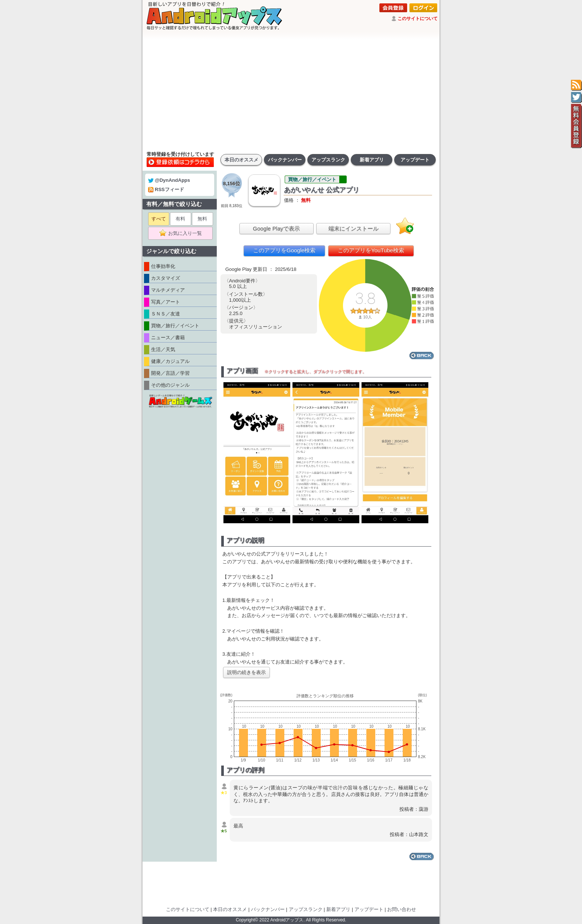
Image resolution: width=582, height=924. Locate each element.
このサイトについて (418, 19)
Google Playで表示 (276, 228)
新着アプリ (372, 160)
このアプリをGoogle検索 (284, 250)
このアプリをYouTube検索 (371, 250)
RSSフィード (166, 189)
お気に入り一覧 (183, 233)
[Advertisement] (291, 91)
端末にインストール (354, 228)
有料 (180, 219)
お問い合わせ (402, 909)
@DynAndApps (169, 180)
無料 (202, 219)
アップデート (415, 160)
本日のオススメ (241, 160)
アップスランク (328, 160)
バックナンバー (285, 160)
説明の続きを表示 (246, 672)
